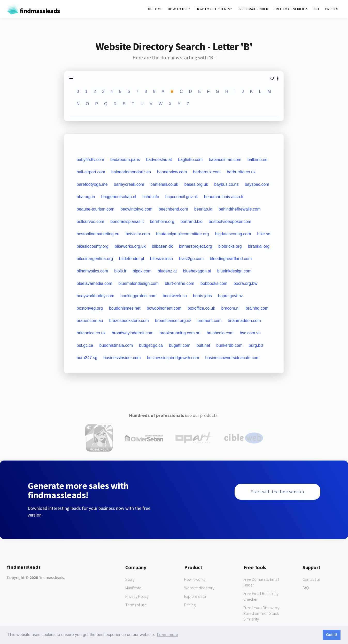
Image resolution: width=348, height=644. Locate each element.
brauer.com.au (90, 321)
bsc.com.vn (250, 333)
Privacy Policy (137, 596)
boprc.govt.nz (230, 296)
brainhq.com (257, 308)
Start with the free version (278, 492)
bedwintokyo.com (136, 209)
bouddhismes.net (125, 308)
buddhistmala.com (116, 345)
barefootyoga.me (92, 184)
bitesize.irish (161, 259)
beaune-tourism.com (95, 209)
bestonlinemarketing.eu (98, 234)
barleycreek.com (129, 184)
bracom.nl (230, 308)
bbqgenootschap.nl (119, 197)
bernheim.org (162, 222)
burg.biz (256, 345)
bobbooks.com (214, 283)
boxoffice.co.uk (201, 308)
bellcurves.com (90, 222)
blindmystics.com (92, 271)
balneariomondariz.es (131, 172)
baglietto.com (190, 160)
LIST (316, 9)
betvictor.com (138, 234)
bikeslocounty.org (92, 246)
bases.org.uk (196, 184)
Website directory (199, 588)
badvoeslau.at (159, 160)
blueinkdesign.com (234, 271)
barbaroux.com (207, 172)
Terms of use (136, 605)
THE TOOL (154, 9)
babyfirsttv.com (90, 160)
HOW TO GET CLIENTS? (214, 9)
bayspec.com (257, 184)
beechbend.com (173, 209)
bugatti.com (180, 345)
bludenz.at (167, 271)
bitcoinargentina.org (95, 259)
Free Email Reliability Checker (261, 596)
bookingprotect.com (138, 296)
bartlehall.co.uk (164, 184)
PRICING (332, 9)
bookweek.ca (175, 296)
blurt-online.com (180, 283)
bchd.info (151, 197)
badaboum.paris (125, 160)
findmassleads (33, 11)
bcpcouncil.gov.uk (182, 197)
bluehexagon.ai (197, 271)
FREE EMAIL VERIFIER (291, 9)
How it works (195, 579)
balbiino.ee (257, 160)
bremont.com (209, 321)
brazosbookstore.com (129, 321)
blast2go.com (191, 259)
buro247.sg (87, 358)
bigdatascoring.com (233, 234)
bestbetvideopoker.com (230, 222)
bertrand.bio (191, 222)
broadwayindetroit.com (133, 333)
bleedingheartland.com (231, 259)
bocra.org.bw (246, 283)
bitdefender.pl (132, 259)
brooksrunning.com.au (180, 333)
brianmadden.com (244, 321)
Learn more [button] (167, 635)
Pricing (190, 605)
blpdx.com (142, 271)
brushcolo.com (220, 333)
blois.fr (120, 271)
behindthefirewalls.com (240, 209)
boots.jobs (202, 296)
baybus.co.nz (226, 184)
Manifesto (133, 588)
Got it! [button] (331, 635)
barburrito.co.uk (241, 172)
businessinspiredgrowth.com (173, 358)
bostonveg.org (90, 308)
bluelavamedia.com (94, 283)
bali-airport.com (91, 172)
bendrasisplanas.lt (127, 222)
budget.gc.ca (151, 345)
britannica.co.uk (91, 333)
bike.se (264, 234)
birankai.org (259, 246)
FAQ (306, 588)
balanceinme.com (225, 160)
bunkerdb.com (229, 345)
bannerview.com (172, 172)
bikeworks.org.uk (130, 246)
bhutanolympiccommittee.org (183, 234)
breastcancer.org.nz (173, 321)
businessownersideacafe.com (233, 358)
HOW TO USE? (179, 9)
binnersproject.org (196, 246)
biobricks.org (230, 246)
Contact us (311, 579)
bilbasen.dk (162, 246)
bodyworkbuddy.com (95, 296)
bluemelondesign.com (138, 283)
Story (130, 579)
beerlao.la (203, 209)
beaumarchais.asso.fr (224, 197)
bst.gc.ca (85, 345)
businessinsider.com (122, 358)
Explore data (195, 596)
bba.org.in (86, 197)
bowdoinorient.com (164, 308)
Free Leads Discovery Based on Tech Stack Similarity (261, 613)
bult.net (203, 345)
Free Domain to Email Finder (261, 582)
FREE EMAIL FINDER (253, 9)
